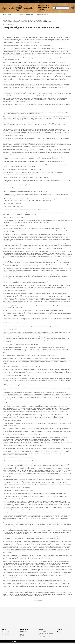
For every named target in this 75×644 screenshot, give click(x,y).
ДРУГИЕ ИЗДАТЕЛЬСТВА (44, 636)
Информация (24, 630)
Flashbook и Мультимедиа (44, 638)
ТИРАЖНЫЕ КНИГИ (43, 632)
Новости (22, 636)
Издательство (31, 2)
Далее (40, 601)
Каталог (41, 630)
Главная (59, 630)
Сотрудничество (62, 632)
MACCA (38, 2)
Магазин (43, 2)
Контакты (4, 630)
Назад (35, 601)
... (47, 2)
